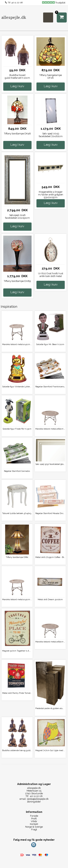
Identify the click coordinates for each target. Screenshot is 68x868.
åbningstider (34, 802)
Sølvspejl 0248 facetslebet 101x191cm (17, 216)
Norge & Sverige (34, 827)
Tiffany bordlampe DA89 (17, 281)
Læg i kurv (17, 86)
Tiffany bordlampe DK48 (17, 134)
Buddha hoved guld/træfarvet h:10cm (17, 76)
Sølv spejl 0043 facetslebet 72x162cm (51, 135)
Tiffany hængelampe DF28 (51, 76)
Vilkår (34, 821)
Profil (34, 819)
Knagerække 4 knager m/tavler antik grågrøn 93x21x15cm (51, 195)
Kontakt (34, 824)
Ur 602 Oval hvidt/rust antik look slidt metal (51, 275)
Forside (34, 816)
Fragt (34, 829)
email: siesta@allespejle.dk (34, 799)
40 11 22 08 (17, 3)
